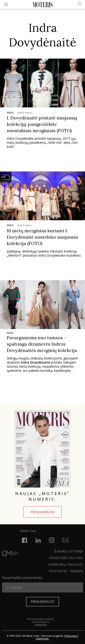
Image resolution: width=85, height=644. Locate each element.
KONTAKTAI (58, 571)
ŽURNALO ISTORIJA (68, 551)
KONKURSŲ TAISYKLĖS (66, 564)
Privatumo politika (66, 558)
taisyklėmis (41, 624)
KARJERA (76, 571)
